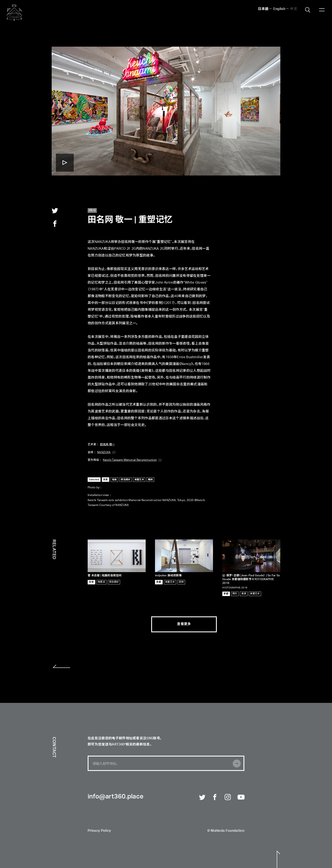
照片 (235, 594)
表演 (244, 594)
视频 (181, 582)
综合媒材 (125, 480)
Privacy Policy (99, 831)
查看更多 (184, 624)
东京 (106, 480)
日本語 (263, 9)
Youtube (241, 797)
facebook (55, 224)
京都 (159, 582)
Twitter (202, 797)
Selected (94, 480)
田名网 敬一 (107, 445)
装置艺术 (139, 480)
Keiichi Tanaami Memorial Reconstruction (130, 460)
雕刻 (150, 480)
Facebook (215, 797)
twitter (55, 210)
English (279, 9)
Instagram (228, 797)
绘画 (114, 480)
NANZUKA (104, 452)
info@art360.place (116, 797)
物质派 (101, 582)
